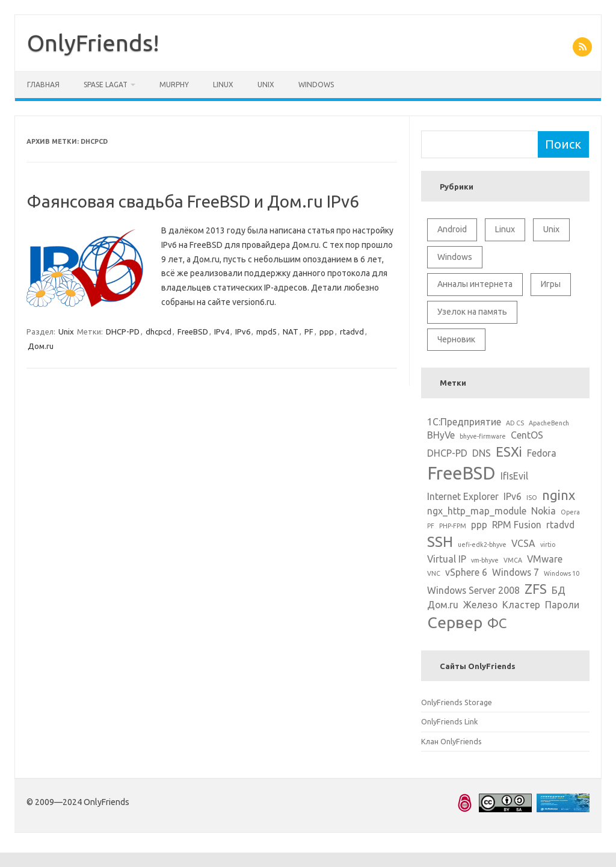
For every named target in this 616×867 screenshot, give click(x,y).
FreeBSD (193, 332)
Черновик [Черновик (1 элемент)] (456, 339)
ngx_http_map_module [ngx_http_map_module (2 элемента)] (477, 511)
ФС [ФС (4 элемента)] (497, 623)
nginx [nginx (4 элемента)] (559, 495)
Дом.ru (41, 346)
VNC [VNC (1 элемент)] (434, 573)
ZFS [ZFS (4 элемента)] (536, 589)
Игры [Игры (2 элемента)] (551, 284)
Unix (266, 85)
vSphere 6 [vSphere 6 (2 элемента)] (466, 572)
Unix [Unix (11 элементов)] (551, 229)
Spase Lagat (106, 85)
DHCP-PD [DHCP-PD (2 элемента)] (447, 453)
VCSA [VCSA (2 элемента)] (523, 543)
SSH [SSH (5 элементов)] (440, 541)
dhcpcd (159, 332)
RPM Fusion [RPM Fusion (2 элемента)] (517, 525)
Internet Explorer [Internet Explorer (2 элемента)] (463, 496)
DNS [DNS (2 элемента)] (482, 453)
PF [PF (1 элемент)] (431, 526)
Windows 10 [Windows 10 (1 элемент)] (562, 573)
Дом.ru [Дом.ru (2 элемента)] (443, 605)
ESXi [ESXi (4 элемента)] (509, 452)
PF (309, 332)
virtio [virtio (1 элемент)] (548, 545)
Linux (223, 85)
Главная (43, 85)
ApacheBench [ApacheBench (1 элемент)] (549, 423)
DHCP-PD (123, 332)
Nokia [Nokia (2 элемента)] (544, 511)
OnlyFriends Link (449, 721)
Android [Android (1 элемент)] (452, 229)
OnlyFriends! (93, 43)
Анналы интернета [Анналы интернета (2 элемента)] (475, 284)
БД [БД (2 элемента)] (559, 590)
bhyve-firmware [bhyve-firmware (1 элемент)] (483, 436)
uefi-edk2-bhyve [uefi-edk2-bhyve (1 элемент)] (482, 545)
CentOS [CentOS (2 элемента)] (527, 435)
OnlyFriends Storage (457, 702)
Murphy (174, 85)
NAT (291, 332)
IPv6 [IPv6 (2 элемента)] (513, 496)
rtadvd (352, 332)
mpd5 (266, 332)
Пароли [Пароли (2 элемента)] (562, 605)
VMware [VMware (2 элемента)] (545, 559)
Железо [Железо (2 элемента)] (480, 605)
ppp (327, 332)
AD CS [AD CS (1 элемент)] (515, 423)
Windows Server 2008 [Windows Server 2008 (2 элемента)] (473, 590)
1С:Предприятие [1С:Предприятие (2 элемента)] (464, 422)
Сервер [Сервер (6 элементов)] (455, 622)
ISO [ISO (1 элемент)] (532, 498)
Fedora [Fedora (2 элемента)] (542, 453)
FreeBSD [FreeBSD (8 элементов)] (461, 473)
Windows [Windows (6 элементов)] (455, 257)
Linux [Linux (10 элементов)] (505, 229)
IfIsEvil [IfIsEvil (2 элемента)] (514, 476)
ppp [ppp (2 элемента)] (479, 525)
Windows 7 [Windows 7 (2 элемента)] (516, 572)
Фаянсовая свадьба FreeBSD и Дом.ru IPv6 (193, 201)
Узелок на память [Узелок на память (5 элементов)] (472, 312)
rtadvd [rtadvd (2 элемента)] (560, 525)
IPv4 (222, 332)
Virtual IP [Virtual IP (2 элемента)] (447, 559)
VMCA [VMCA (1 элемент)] (513, 560)
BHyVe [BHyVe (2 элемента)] (441, 435)
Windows (316, 85)
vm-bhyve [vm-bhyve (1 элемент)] (485, 560)
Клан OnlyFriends (451, 741)
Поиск (563, 144)
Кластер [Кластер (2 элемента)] (521, 605)
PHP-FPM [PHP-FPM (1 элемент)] (453, 526)
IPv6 (243, 332)
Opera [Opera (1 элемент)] (570, 512)
